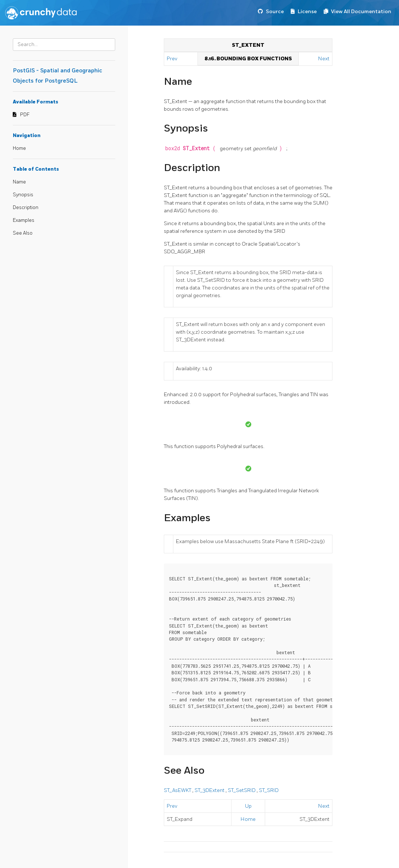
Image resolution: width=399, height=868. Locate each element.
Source (275, 12)
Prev (173, 59)
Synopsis (23, 195)
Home (19, 148)
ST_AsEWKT (178, 790)
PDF (25, 115)
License (307, 12)
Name (19, 182)
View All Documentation (361, 12)
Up (248, 806)
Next (324, 59)
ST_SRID (269, 790)
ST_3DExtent (210, 790)
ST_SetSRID (242, 790)
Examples (24, 220)
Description (26, 208)
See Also (23, 233)
